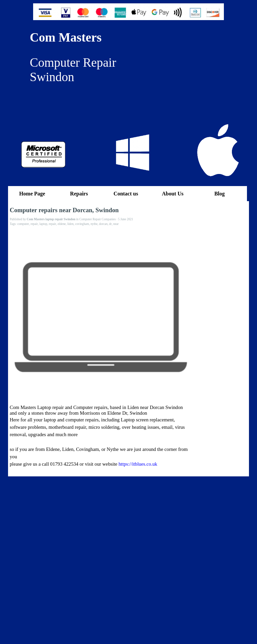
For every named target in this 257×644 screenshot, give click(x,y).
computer (23, 224)
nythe (94, 224)
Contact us (126, 194)
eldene (62, 224)
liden (70, 224)
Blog (219, 194)
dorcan (103, 224)
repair (34, 224)
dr (110, 224)
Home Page (32, 194)
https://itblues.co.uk (138, 464)
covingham (82, 224)
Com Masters (66, 37)
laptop (43, 224)
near (116, 224)
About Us (173, 194)
